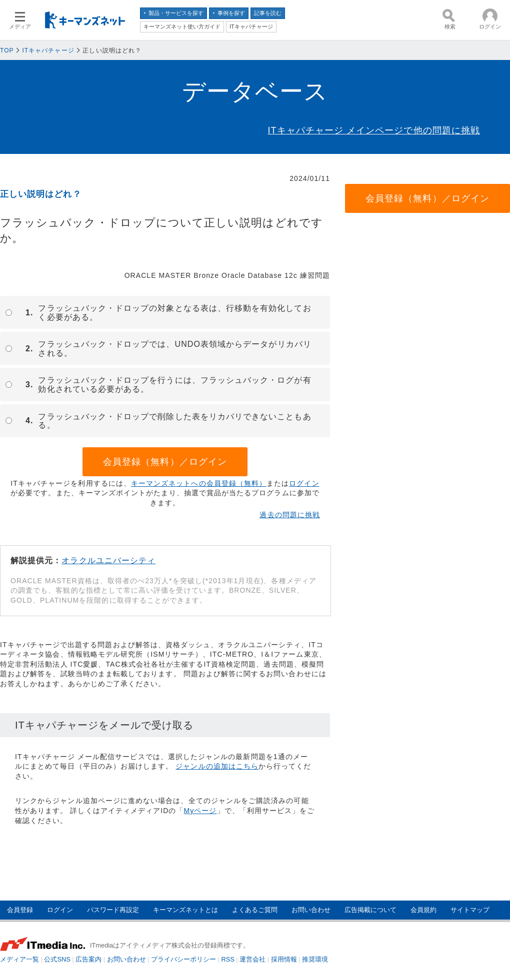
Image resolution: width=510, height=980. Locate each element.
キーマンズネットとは (185, 910)
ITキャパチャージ (48, 50)
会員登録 (20, 910)
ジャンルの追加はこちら (217, 766)
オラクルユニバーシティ (108, 560)
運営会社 (252, 959)
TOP (7, 50)
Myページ (200, 811)
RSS (228, 959)
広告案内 (88, 959)
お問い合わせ (311, 910)
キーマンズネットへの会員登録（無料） (199, 483)
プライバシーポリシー (183, 959)
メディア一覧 (19, 959)
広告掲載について (370, 910)
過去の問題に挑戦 (290, 515)
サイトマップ (470, 910)
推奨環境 (315, 959)
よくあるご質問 (255, 910)
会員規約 (423, 910)
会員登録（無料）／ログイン (165, 462)
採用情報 (284, 959)
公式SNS (57, 959)
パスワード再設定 (113, 910)
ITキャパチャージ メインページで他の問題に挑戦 (374, 130)
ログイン (304, 483)
